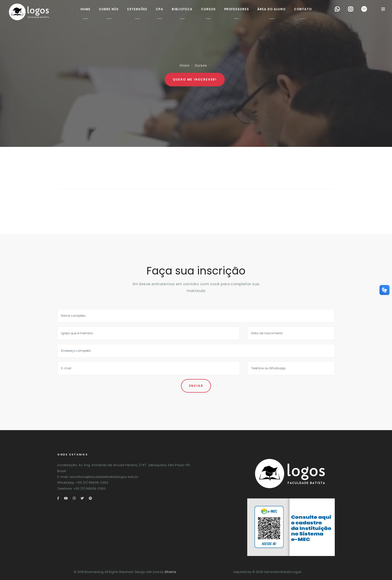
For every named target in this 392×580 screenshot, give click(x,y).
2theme (170, 572)
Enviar (196, 386)
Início (184, 65)
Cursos (201, 65)
